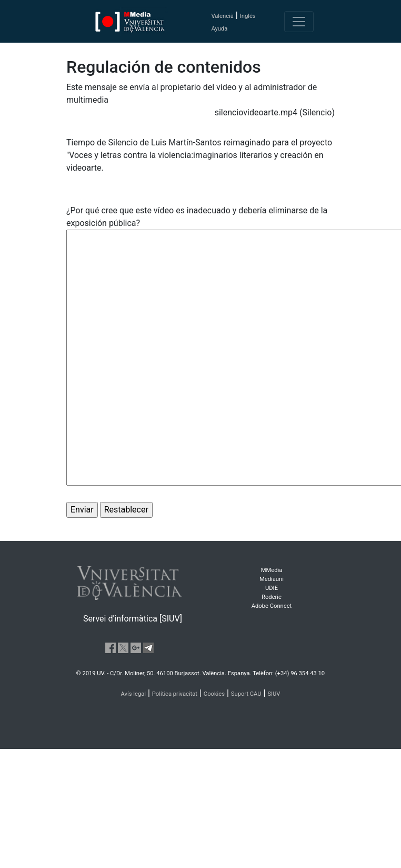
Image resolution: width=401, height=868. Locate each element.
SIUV (274, 694)
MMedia (272, 570)
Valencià (222, 16)
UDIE (272, 588)
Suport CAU (246, 694)
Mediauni (272, 579)
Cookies (214, 694)
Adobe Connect (272, 606)
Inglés (248, 16)
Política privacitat (175, 694)
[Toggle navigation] (299, 22)
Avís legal (134, 694)
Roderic (272, 597)
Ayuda (219, 29)
